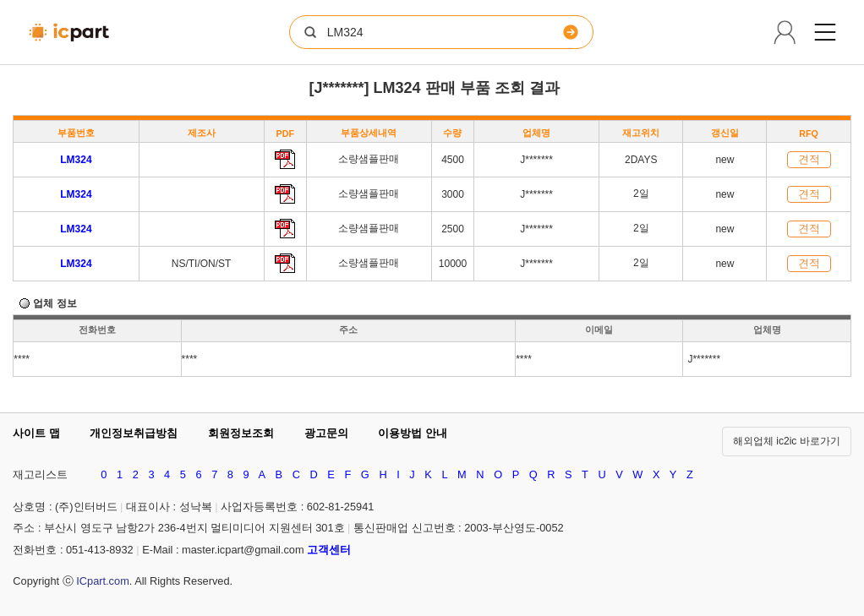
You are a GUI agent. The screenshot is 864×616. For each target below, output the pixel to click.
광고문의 (326, 433)
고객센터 (329, 550)
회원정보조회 (241, 433)
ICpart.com (103, 581)
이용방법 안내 (413, 433)
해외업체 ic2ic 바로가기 (787, 441)
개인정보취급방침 (134, 433)
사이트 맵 (36, 433)
